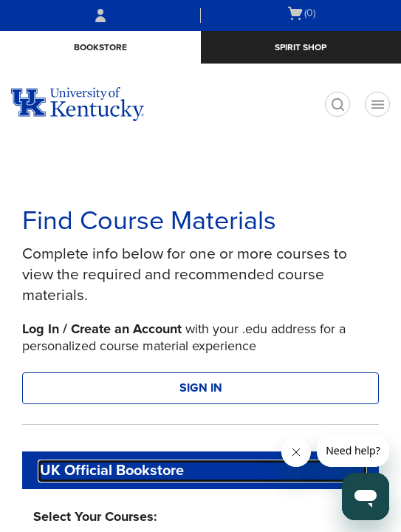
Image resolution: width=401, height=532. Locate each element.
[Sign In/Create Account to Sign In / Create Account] (100, 16)
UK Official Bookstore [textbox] (112, 471)
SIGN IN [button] (201, 388)
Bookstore (100, 47)
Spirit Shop (301, 47)
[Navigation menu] (377, 104)
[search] (337, 104)
